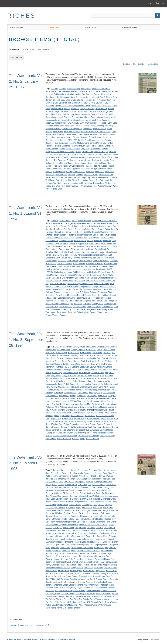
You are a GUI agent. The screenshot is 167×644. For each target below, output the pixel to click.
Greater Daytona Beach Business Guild (89, 513)
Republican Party (53, 295)
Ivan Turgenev (60, 525)
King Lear (54, 539)
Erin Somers (57, 246)
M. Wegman (68, 404)
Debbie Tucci (111, 502)
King (48, 539)
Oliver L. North (60, 286)
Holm (53, 522)
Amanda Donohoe (70, 473)
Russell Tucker (52, 424)
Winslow (108, 186)
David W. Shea (97, 364)
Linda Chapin (105, 140)
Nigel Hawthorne (86, 556)
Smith (65, 585)
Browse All (14, 49)
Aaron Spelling (65, 221)
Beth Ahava (50, 353)
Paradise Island (94, 157)
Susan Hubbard (68, 594)
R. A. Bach (84, 292)
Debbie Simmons (66, 241)
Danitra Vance (81, 238)
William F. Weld (79, 186)
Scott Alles (99, 172)
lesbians (99, 137)
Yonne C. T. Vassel (65, 608)
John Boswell (87, 530)
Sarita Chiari (73, 427)
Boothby (75, 355)
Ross (62, 301)
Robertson (87, 573)
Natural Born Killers (78, 154)
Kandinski (59, 393)
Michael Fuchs (111, 278)
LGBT (69, 140)
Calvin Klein (60, 232)
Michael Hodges (101, 152)
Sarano (69, 172)
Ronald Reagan (85, 166)
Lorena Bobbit (72, 272)
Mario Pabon (91, 146)
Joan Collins (97, 258)
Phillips (70, 160)
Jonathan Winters (65, 264)
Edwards (73, 243)
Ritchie (49, 573)
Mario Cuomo (80, 404)
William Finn (91, 186)
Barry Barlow (61, 226)
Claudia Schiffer (104, 490)
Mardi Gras (111, 272)
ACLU (75, 221)
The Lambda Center (86, 180)
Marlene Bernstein (105, 146)
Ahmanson (65, 470)
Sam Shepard (68, 169)
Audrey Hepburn (78, 350)
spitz (56, 588)
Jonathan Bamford (53, 129)
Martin (62, 149)
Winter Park (56, 312)
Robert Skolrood (75, 573)
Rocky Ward (70, 298)
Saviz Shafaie (79, 172)
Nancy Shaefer (93, 407)
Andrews (98, 473)
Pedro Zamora (111, 562)
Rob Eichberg (103, 295)
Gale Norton (57, 510)
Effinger (109, 367)
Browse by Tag (28, 49)
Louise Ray (50, 404)
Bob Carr (49, 229)
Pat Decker (74, 289)
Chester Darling (102, 487)
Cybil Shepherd (108, 493)
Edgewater (84, 367)
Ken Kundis (84, 134)
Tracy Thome (96, 599)
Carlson (61, 485)
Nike (96, 556)
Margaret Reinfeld (53, 146)
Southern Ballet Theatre (96, 585)
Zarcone (63, 315)
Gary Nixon (81, 510)
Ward (48, 312)
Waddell (95, 602)
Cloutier (49, 103)
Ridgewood (100, 571)
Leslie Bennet (60, 140)
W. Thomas (83, 436)
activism (54, 89)
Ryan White (51, 579)
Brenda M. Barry (92, 355)
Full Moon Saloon (105, 246)
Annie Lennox (59, 476)
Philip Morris (104, 413)
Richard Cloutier (52, 163)
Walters (113, 602)
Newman (91, 154)
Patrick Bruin (107, 157)
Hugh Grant (103, 255)
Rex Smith (88, 568)
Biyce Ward (112, 226)
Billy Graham (80, 479)
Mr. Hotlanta (80, 281)
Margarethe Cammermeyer (73, 146)
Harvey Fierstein (97, 252)
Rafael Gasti (90, 416)
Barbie (78, 94)
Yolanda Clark (56, 189)
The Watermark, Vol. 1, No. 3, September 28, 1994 (26, 340)
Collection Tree (17, 27)
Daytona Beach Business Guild (65, 502)
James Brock (102, 525)
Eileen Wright (94, 243)
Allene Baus (51, 350)
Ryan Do (109, 576)
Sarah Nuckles (59, 172)
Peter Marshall (110, 289)
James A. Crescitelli (87, 525)
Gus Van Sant (78, 117)
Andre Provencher (62, 91)
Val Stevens (84, 183)
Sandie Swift (90, 169)
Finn (53, 114)
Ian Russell (63, 120)
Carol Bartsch (103, 358)
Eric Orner (102, 370)
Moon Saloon (80, 553)
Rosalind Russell (100, 166)
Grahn (109, 249)
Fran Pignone (78, 246)
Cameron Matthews (65, 358)
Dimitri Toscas (57, 109)
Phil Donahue (60, 160)
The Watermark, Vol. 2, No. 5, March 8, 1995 (26, 463)
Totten (89, 433)
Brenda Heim (107, 482)
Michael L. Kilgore (53, 281)
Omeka (156, 640)
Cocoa (57, 364)
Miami (78, 152)
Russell (113, 421)
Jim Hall (100, 528)
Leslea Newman (88, 269)
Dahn (71, 238)
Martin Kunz (102, 275)
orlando (107, 154)
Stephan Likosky (91, 175)
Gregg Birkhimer (69, 376)
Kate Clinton (83, 393)
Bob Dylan (55, 355)
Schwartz (90, 172)
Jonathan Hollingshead (72, 129)
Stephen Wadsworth (64, 591)
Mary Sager (75, 278)
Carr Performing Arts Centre (104, 485)
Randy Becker (77, 568)
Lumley (83, 272)
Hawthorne (93, 516)
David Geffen (89, 103)
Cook (98, 493)
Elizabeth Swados (62, 370)
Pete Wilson (98, 289)
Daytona (73, 106)
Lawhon (57, 398)
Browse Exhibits (91, 27)
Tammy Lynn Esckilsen (85, 594)
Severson (107, 427)
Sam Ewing (64, 424)
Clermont (110, 100)
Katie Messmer (99, 129)
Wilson (100, 186)
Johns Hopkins (89, 126)
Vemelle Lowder (60, 436)
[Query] (126, 15)
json (32, 625)
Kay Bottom (93, 533)
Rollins (71, 421)
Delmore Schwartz (53, 367)
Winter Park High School (73, 312)
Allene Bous (56, 473)
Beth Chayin (62, 353)
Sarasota (114, 579)
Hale (102, 376)
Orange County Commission (104, 286)
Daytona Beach (84, 106)
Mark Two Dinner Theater (85, 275)
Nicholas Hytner (71, 556)
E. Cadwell (70, 508)
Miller (56, 154)
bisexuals (110, 94)
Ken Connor (64, 266)
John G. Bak (99, 530)
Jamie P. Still (60, 123)
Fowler (59, 114)
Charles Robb (51, 235)
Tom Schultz (84, 599)
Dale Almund (51, 496)
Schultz (49, 582)
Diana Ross (106, 106)
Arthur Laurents (94, 223)
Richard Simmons (69, 295)
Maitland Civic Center (86, 143)
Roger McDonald (83, 298)
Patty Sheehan (97, 562)
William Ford (51, 439)
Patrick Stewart (78, 413)
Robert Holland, (93, 419)
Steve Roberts (52, 177)
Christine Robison (84, 100)
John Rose (64, 126)
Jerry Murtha (86, 258)
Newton (53, 410)
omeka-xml (40, 625)
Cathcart (49, 487)
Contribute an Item (130, 27)
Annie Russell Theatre (88, 476)
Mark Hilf (55, 548)
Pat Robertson (86, 289)
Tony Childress (73, 309)
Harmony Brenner (81, 252)
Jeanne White (69, 528)
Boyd (82, 355)
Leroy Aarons (81, 398)
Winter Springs (90, 312)
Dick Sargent (73, 367)
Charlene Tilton (107, 232)
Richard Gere (51, 571)
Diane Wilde (63, 505)
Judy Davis (87, 129)
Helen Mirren (104, 516)
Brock (102, 355)
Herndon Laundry (88, 519)
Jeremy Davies (57, 387)
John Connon (51, 261)
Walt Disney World (105, 309)
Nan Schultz (91, 281)
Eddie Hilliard (101, 109)
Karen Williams (70, 393)
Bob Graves (69, 482)
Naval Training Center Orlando (80, 284)
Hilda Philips (73, 381)
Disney (67, 109)
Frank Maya (57, 373)
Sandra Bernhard (104, 424)
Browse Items (53, 27)
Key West (81, 396)
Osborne (64, 559)
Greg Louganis (60, 516)
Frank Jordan (91, 246)
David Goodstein (83, 364)
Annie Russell (72, 476)
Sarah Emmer (96, 579)
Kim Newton (92, 396)
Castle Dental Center (71, 361)
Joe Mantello (51, 530)
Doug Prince (99, 505)
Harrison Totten (94, 378)
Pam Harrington (87, 559)
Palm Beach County (78, 157)
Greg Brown (56, 376)
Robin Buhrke (59, 166)
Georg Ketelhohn (82, 114)
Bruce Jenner (76, 97)
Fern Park (67, 246)
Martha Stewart (52, 149)
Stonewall (78, 304)
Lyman (65, 143)
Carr (90, 485)
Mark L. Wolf (65, 548)
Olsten (102, 556)
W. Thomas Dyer (97, 183)
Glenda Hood (57, 117)
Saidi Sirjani (56, 169)
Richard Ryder (76, 571)
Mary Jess (85, 149)
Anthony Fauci (105, 91)
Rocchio (96, 573)
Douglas (109, 505)
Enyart (74, 111)
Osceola (98, 410)
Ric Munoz (98, 568)
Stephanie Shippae (75, 430)
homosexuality (110, 117)
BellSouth (69, 479)
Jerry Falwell (61, 258)
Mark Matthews (52, 275)
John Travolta (76, 126)
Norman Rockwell (102, 284)
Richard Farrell (110, 568)
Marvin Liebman (62, 278)
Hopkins (94, 255)
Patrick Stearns (84, 562)
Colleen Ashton (52, 238)
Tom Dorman (108, 307)
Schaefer (83, 427)
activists (62, 89)
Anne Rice (107, 473)
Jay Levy (80, 123)
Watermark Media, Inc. (68, 605)
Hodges (108, 519)
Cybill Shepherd (68, 364)
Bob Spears (51, 97)
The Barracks (80, 596)
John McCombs (52, 126)
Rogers (94, 298)
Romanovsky (81, 421)
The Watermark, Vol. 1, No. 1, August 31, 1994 (26, 213)
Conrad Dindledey (87, 493)
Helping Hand (74, 519)
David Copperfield (63, 499)
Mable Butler (92, 272)
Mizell (70, 407)
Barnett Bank (51, 479)
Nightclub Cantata (65, 410)
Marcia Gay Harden (105, 143)
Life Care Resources (90, 140)
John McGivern (52, 390)
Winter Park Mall (64, 439)
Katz (86, 533)
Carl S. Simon (106, 97)
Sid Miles (62, 430)
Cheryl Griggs (59, 100)
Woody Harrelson (105, 312)
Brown (109, 355)
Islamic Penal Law (80, 120)
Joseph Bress (90, 390)
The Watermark (102, 180)
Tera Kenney (62, 180)
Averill (104, 223)
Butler (107, 229)
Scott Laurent (71, 582)
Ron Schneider (104, 298)
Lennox (85, 542)
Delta (64, 367)
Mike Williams (68, 281)
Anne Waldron (92, 91)
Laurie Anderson (53, 269)
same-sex (79, 169)
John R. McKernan (101, 261)
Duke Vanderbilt (62, 243)
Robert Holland (94, 163)
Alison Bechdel (84, 221)
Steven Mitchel (106, 430)
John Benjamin (74, 530)
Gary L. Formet (59, 249)
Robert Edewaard (60, 573)
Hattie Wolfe (106, 378)
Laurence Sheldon (107, 266)
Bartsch (61, 479)
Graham (67, 117)
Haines (96, 376)
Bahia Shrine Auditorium (64, 94)
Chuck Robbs (110, 235)
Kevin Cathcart (110, 536)
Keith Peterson (72, 134)
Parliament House (60, 289)
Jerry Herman (74, 258)
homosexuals (51, 120)
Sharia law (50, 175)
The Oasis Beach (94, 596)
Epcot (81, 111)
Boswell (89, 482)
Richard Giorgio (67, 163)
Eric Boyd (84, 370)
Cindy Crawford (90, 490)
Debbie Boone (52, 241)
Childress (77, 235)
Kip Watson (94, 266)
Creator (141, 64)
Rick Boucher (89, 571)
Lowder (59, 404)
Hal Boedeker (73, 516)
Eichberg (49, 370)
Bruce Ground (98, 229)
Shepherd (58, 585)
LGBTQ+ (76, 140)
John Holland (73, 261)
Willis (95, 605)
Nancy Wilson (92, 553)
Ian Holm (49, 525)
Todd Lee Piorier (94, 307)
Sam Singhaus (85, 301)
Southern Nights (66, 304)
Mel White (85, 278)
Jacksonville (73, 525)
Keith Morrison (58, 134)
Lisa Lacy (88, 545)
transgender (73, 183)
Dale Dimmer (63, 496)
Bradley (97, 482)
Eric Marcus (87, 508)
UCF (88, 602)
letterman (114, 542)
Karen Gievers (79, 264)
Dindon (90, 241)
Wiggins (88, 605)
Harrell (67, 378)
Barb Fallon (91, 350)
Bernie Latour (109, 350)
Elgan (58, 111)
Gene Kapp (96, 510)
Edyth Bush (83, 243)
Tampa (77, 177)
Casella (58, 361)
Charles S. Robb (65, 235)
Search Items (43, 49)
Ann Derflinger (67, 223)
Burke (48, 485)
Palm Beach (63, 157)
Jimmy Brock (110, 528)
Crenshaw (64, 238)
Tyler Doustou (61, 602)
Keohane (94, 134)
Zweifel (77, 608)
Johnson (100, 126)
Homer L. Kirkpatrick (88, 381)
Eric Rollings (103, 111)
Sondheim (81, 585)
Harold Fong (90, 117)
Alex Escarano (91, 470)
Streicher (87, 304)
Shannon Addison (85, 582)
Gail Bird (66, 114)
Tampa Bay (85, 177)
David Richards (94, 499)
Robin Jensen (107, 419)
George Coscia (97, 114)
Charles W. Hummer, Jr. (108, 361)
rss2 (47, 625)
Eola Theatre (107, 243)
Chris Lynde (71, 100)
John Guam (93, 387)
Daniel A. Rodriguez (96, 496)
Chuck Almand (99, 100)
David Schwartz (61, 106)
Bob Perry (58, 229)
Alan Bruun (86, 89)
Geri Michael (58, 513)
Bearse (85, 226)
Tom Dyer (57, 183)
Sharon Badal (61, 175)
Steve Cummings (91, 430)
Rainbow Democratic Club (103, 160)
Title (135, 64)
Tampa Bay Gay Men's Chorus (104, 177)
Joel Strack (102, 123)
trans (65, 183)
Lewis (65, 401)
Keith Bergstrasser (72, 132)
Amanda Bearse (64, 350)
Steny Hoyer (76, 588)
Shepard (72, 175)
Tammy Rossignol (103, 594)
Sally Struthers (63, 579)
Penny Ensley (51, 565)
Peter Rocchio (83, 565)
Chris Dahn (87, 235)
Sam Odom (75, 424)
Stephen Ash (88, 588)
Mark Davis (92, 404)
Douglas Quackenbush (55, 508)
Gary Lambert (70, 510)
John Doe (112, 123)
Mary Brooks (111, 548)
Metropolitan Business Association (60, 152)
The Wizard (50, 599)
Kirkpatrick (102, 396)
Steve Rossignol (93, 591)
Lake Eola (64, 539)
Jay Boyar (71, 123)
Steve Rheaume (106, 175)
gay (73, 114)
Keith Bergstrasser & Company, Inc (96, 132)
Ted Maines (50, 180)
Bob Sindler (69, 229)
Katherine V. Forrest (95, 264)
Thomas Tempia (80, 307)
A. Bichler (55, 470)
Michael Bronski (97, 278)
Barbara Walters (105, 476)
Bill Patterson (86, 353)
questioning (86, 160)
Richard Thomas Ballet (87, 295)
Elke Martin (66, 111)
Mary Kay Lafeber (53, 551)
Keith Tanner (86, 536)
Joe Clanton (109, 258)
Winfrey (101, 605)
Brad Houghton (63, 97)
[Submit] (157, 15)
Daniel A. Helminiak (78, 496)
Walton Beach (51, 605)
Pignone (57, 292)
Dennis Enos (51, 505)
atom (11, 625)
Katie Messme (109, 393)
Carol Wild (82, 485)
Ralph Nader (56, 419)
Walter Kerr (104, 602)
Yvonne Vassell (52, 315)
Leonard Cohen (88, 137)
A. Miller (54, 221)
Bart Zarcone (87, 94)
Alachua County (73, 89)
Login (150, 3)
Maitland (73, 143)
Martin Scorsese (73, 149)
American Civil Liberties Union (104, 221)
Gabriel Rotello (97, 373)
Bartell (100, 350)
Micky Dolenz (67, 553)
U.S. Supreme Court (77, 602)
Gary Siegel (71, 249)
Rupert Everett (71, 301)
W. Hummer (72, 436)
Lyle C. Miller (108, 545)
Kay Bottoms (105, 533)
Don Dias (75, 109)
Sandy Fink (101, 169)
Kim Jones (103, 134)
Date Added (153, 64)
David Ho (100, 103)
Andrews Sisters (78, 91)
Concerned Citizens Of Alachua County (62, 493)
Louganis (97, 545)
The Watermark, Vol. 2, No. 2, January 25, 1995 (26, 81)
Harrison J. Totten (79, 378)
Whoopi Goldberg (107, 436)
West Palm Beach (63, 186)
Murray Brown (80, 407)
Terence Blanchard (66, 596)
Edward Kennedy (97, 367)
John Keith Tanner (107, 387)
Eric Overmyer (90, 111)
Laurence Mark (59, 137)
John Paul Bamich (67, 390)
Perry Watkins (92, 413)
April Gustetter (80, 223)
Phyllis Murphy (103, 565)
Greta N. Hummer (84, 376)
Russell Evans (99, 576)
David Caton (77, 103)
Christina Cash (61, 490)
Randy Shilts (68, 419)
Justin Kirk (70, 533)
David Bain (50, 499)
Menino (105, 149)
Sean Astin (110, 172)
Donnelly (107, 241)
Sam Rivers (75, 579)
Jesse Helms (70, 387)
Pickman (49, 292)
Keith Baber (58, 132)
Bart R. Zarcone (74, 226)
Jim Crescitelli (91, 123)
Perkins (61, 565)
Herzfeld (100, 519)
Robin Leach (58, 298)
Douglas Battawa (87, 109)
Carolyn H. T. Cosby (74, 232)
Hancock (84, 516)
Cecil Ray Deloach (91, 232)
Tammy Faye (98, 304)
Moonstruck (64, 154)
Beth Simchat (73, 353)
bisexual (103, 226)
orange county (85, 286)
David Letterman (108, 238)
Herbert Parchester (59, 381)
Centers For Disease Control (83, 487)
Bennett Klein (100, 94)
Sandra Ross (107, 301)
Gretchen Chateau (53, 252)
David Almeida (65, 103)
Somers (80, 175)
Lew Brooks (101, 269)
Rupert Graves (85, 576)
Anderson (50, 91)
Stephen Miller (101, 588)
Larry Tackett (108, 539)
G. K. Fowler (85, 373)
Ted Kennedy (51, 596)
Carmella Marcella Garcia (85, 358)
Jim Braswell (82, 387)
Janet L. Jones (76, 384)
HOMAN (100, 117)
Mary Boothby (104, 404)
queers (77, 160)
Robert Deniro (80, 163)
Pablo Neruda (108, 410)
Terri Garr (108, 304)
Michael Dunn (87, 152)
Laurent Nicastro (73, 137)
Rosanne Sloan (52, 301)
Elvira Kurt (75, 370)
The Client (72, 180)
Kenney (84, 266)
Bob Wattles (65, 355)
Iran (70, 120)
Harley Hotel (67, 252)
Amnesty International (101, 89)
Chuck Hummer (75, 490)
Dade (56, 103)
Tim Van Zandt (62, 599)
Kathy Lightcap (95, 393)
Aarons (61, 347)
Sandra (93, 424)
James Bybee (95, 120)
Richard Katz (63, 571)
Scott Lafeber (59, 582)
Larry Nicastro (96, 539)
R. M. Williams (77, 416)
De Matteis (96, 106)
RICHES (22, 16)
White (81, 605)
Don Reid (98, 241)
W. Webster (94, 436)
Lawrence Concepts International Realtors (63, 542)
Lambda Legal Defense (79, 539)
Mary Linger (95, 149)
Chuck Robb (98, 235)
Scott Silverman (95, 427)
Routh (62, 576)
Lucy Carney (56, 143)
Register (160, 3)
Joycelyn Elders (104, 390)
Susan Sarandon (66, 177)
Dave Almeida (94, 238)
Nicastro (100, 154)
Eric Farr (93, 370)
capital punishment (91, 97)
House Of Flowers (97, 522)
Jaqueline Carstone (91, 384)
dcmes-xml (25, 625)
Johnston (108, 126)
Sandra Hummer (53, 427)
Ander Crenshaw (53, 223)
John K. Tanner (86, 261)
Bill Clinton (94, 226)
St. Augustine (65, 588)
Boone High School (83, 229)
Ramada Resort (63, 568)
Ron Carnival (72, 166)
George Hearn (87, 249)
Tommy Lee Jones (58, 309)
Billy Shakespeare (94, 479)
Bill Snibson (97, 353)
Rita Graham (112, 571)
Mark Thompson (66, 275)
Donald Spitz (87, 505)
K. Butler (79, 533)
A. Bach (54, 347)
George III (106, 510)
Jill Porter (91, 528)
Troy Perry (50, 602)
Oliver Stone (73, 286)
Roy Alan (105, 421)
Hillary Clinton (58, 255)
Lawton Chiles (66, 269)
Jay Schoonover (107, 384)
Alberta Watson (97, 347)
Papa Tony (50, 413)
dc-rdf (17, 625)
